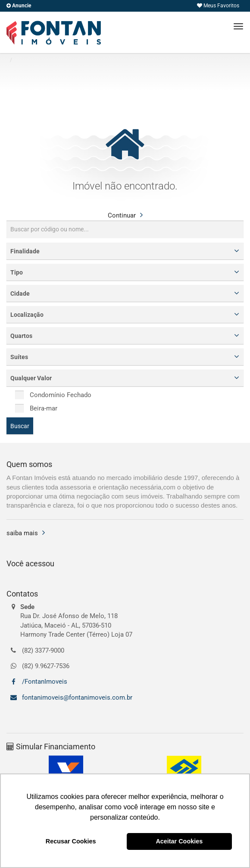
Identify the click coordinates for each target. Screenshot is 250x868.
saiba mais (22, 533)
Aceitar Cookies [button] (179, 841)
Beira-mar (36, 408)
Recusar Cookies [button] (71, 841)
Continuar (122, 215)
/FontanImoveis (44, 682)
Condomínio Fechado (53, 395)
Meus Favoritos (218, 6)
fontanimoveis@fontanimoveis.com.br (76, 698)
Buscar (20, 426)
